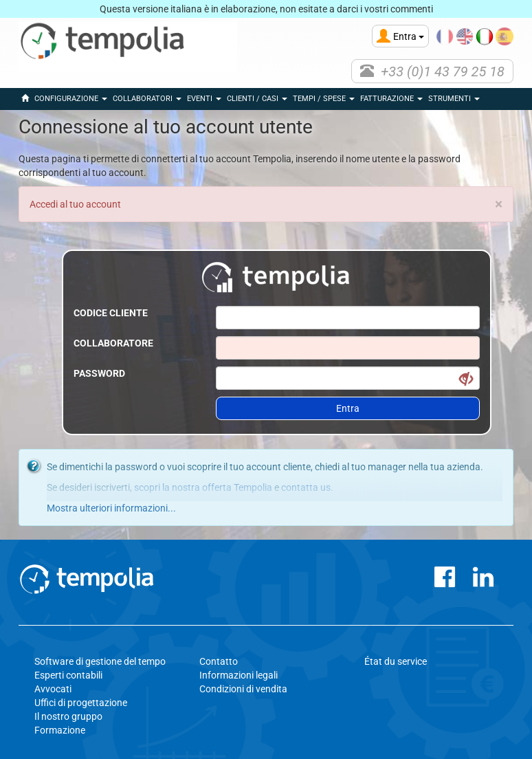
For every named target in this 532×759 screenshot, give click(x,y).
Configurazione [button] (71, 99)
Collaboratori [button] (147, 99)
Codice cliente (111, 313)
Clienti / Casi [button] (257, 99)
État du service (396, 661)
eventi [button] (204, 99)
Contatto (219, 661)
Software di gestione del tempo (100, 661)
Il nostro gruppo (68, 716)
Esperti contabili (68, 675)
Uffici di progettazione (81, 703)
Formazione (60, 730)
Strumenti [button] (454, 99)
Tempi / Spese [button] (324, 99)
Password (99, 373)
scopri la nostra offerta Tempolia (203, 487)
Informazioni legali (239, 675)
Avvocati (53, 689)
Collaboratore (113, 343)
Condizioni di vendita (243, 689)
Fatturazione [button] (391, 99)
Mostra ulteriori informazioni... (111, 508)
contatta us (306, 487)
